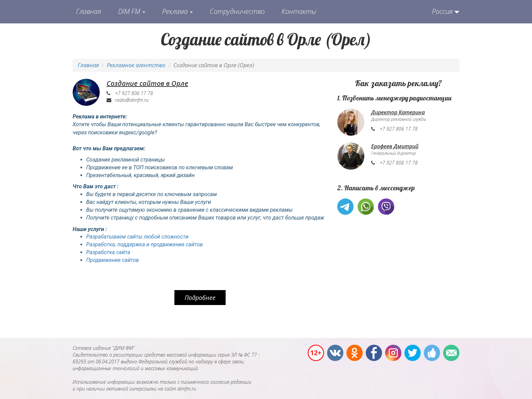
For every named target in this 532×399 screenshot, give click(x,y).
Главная (89, 11)
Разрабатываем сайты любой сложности (137, 237)
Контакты (299, 11)
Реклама (177, 11)
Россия (442, 11)
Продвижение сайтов (113, 260)
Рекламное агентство (136, 65)
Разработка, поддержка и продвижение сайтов (145, 244)
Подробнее (200, 298)
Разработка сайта (108, 252)
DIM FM (132, 11)
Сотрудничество (237, 11)
